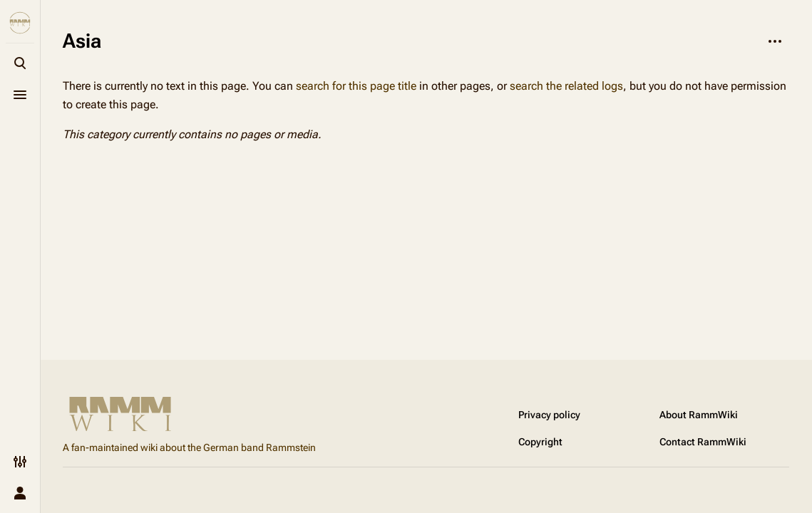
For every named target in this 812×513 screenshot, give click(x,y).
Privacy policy (549, 415)
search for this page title (356, 86)
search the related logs (566, 86)
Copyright (540, 442)
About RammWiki (699, 415)
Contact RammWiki (703, 442)
